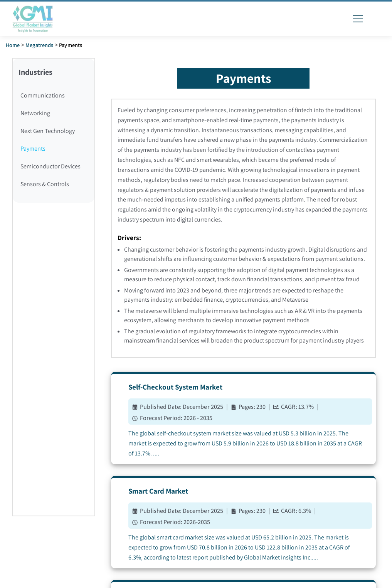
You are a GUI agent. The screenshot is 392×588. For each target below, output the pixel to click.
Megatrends (40, 45)
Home (13, 45)
